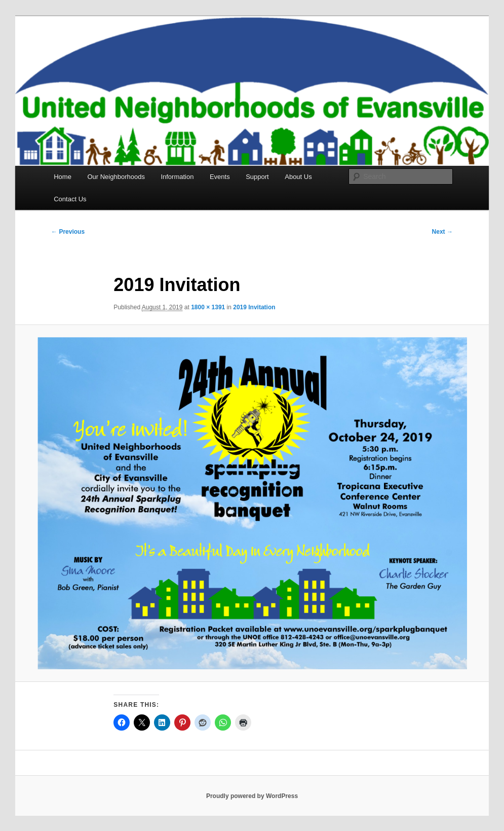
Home (63, 177)
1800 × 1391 (208, 307)
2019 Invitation (254, 307)
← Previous (68, 232)
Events (220, 177)
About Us (298, 177)
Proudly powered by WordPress (252, 796)
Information (177, 177)
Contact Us (70, 199)
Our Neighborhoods (116, 177)
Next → (442, 232)
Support (257, 177)
